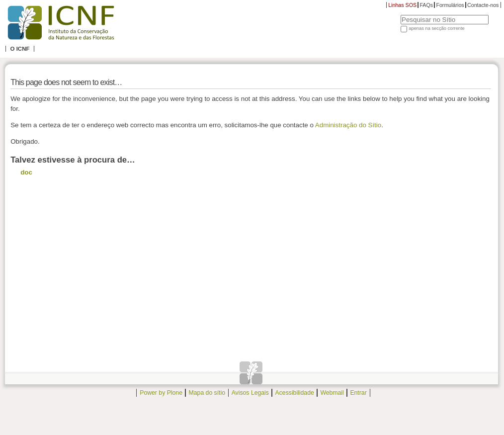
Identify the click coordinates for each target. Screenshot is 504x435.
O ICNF (20, 49)
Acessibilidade (295, 393)
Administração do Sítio (348, 125)
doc (26, 172)
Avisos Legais (250, 393)
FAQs (426, 5)
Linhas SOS (402, 5)
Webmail (332, 393)
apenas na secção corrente (437, 28)
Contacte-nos (483, 5)
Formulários (450, 5)
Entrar (358, 393)
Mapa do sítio (207, 393)
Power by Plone (161, 393)
